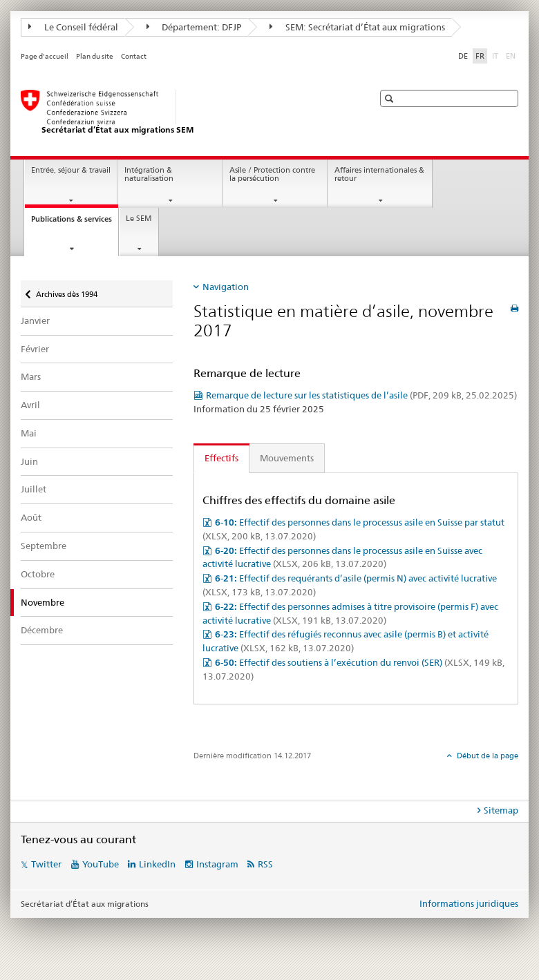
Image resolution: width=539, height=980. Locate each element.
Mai (29, 433)
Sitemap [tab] (501, 810)
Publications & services (75, 223)
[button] (391, 98)
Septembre (44, 546)
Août (31, 517)
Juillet (34, 489)
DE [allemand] (463, 56)
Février (35, 349)
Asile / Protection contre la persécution (272, 175)
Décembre (42, 630)
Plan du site (95, 56)
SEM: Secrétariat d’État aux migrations (357, 27)
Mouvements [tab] (287, 458)
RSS (265, 864)
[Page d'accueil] (183, 113)
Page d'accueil (45, 56)
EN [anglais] (512, 55)
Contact (134, 56)
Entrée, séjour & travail (71, 170)
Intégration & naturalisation (149, 175)
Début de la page (486, 756)
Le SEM (139, 219)
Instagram (217, 864)
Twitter (46, 864)
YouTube (101, 864)
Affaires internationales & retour (379, 175)
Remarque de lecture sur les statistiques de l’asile (361, 395)
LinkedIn (157, 864)
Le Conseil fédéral (73, 27)
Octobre (38, 574)
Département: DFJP (194, 27)
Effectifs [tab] (221, 458)
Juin (29, 461)
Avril (30, 405)
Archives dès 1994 (66, 290)
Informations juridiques (469, 903)
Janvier (35, 320)
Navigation (226, 287)
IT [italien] (497, 55)
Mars (31, 376)
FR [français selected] (480, 56)
